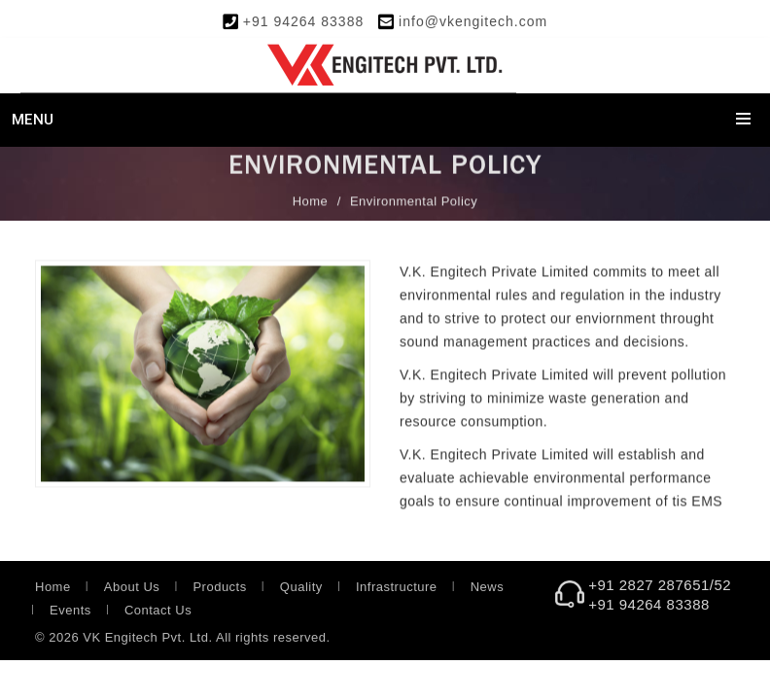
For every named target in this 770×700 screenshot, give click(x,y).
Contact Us (158, 610)
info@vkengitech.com (473, 21)
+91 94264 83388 (303, 21)
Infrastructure (397, 587)
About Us (132, 587)
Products (219, 587)
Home (311, 202)
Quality (301, 587)
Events (70, 610)
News (488, 587)
